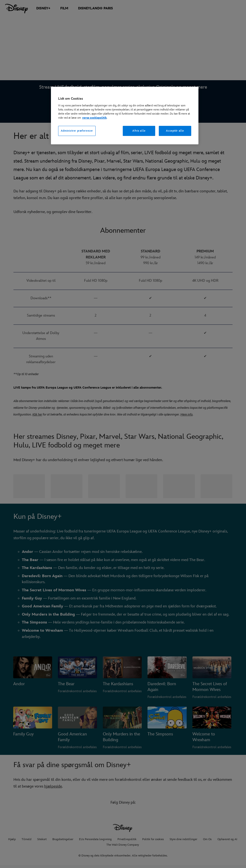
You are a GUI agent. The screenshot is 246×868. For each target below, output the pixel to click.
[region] (125, 116)
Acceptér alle (175, 131)
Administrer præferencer (77, 131)
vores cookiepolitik (94, 118)
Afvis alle (139, 131)
